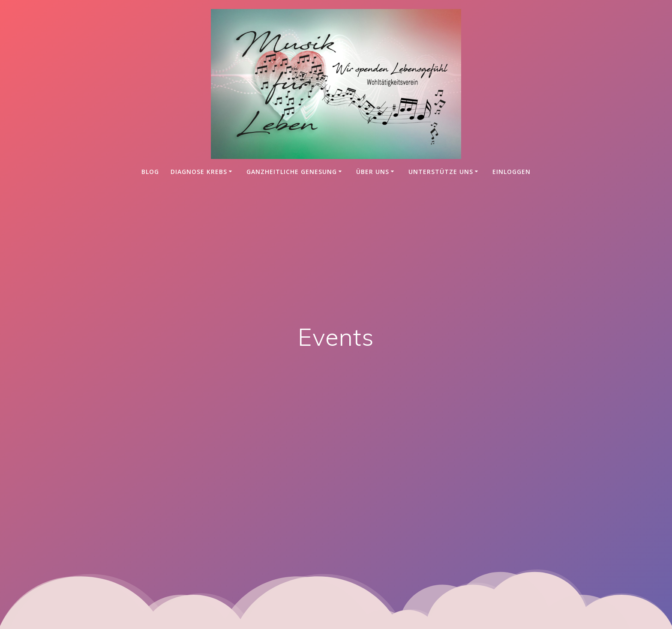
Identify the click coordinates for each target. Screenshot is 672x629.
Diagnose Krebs (199, 172)
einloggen (511, 172)
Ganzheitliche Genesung (292, 172)
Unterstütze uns (441, 172)
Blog (150, 172)
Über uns (373, 172)
